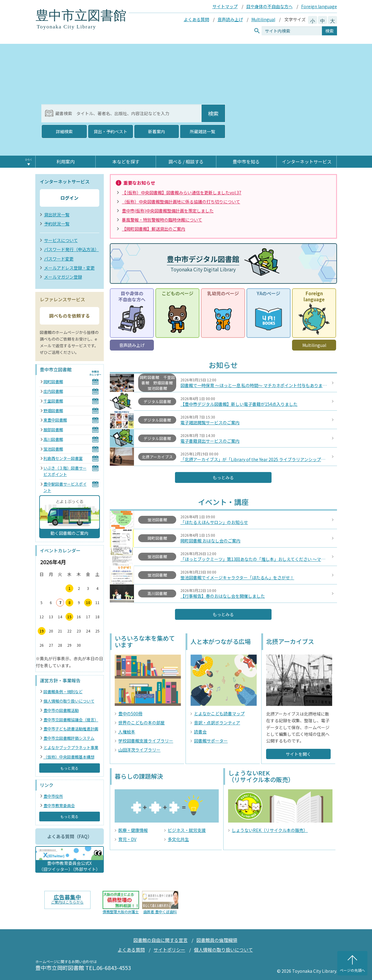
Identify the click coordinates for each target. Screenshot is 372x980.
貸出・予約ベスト (110, 131)
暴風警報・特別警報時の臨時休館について (162, 220)
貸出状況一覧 (57, 215)
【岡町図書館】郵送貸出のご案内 (154, 229)
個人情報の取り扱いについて (69, 701)
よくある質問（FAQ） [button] (70, 836)
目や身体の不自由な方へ (269, 6)
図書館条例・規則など (63, 692)
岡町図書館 (53, 382)
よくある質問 (196, 19)
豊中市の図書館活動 (61, 710)
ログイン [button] (69, 198)
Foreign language (319, 6)
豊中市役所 (53, 796)
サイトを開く (298, 754)
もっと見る (69, 768)
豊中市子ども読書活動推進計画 (71, 729)
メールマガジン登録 (63, 277)
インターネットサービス (307, 162)
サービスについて (61, 240)
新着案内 (157, 131)
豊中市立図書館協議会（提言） (71, 720)
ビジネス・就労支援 (187, 830)
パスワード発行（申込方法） (72, 249)
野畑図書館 (53, 411)
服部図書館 (53, 430)
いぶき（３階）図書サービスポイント (65, 471)
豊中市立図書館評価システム (69, 738)
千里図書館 (53, 401)
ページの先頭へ (352, 970)
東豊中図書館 (55, 420)
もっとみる (223, 477)
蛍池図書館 (53, 449)
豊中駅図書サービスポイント (65, 487)
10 (88, 602)
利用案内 (65, 162)
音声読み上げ (230, 19)
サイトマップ (225, 6)
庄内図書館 (53, 391)
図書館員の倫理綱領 (217, 940)
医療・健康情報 (133, 830)
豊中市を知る (246, 162)
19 (42, 631)
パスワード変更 (59, 259)
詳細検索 (64, 131)
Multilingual (263, 19)
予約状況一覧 (57, 224)
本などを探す (126, 162)
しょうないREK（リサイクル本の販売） (270, 830)
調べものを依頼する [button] (70, 316)
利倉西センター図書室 (63, 458)
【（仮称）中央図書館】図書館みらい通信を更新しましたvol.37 (182, 192)
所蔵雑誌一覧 (202, 131)
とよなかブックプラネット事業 (71, 747)
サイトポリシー (169, 950)
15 (69, 617)
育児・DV (127, 839)
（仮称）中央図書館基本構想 (69, 757)
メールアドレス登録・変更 (69, 268)
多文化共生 (178, 839)
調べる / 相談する (186, 162)
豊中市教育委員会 (59, 805)
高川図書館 (53, 439)
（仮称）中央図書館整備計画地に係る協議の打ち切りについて (181, 202)
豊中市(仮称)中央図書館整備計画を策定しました (168, 211)
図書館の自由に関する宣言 (161, 940)
